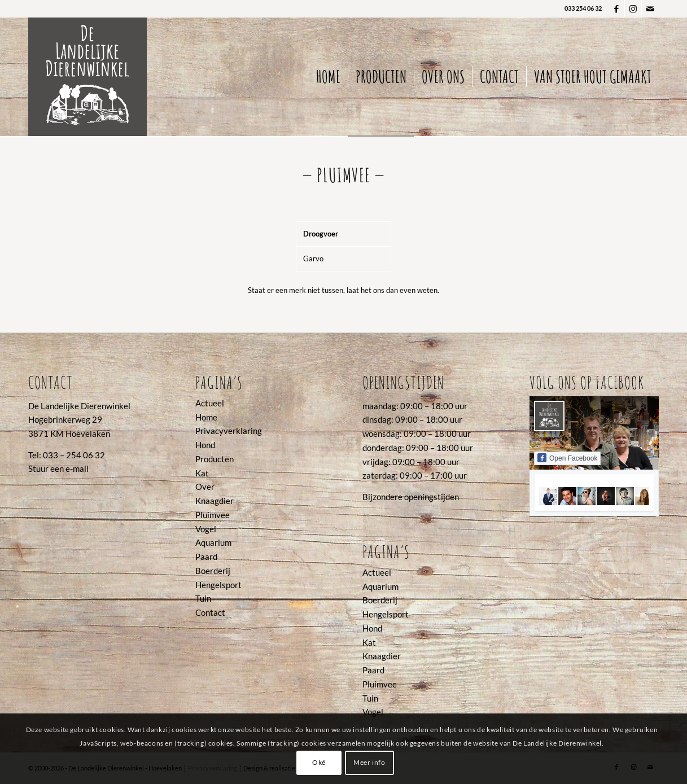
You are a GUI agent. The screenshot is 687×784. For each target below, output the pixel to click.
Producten (215, 459)
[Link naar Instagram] (633, 8)
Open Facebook (567, 458)
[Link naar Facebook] (616, 8)
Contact (210, 612)
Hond (205, 445)
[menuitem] (328, 77)
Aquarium (213, 542)
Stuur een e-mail (58, 468)
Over (205, 487)
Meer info (369, 762)
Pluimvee (213, 515)
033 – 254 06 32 (74, 455)
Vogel (206, 529)
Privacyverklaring (229, 431)
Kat (202, 473)
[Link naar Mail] (650, 8)
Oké (319, 762)
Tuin (203, 598)
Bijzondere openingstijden (411, 497)
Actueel (210, 403)
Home (206, 417)
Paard (206, 557)
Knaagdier (215, 501)
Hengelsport (218, 585)
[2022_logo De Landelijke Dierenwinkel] (87, 77)
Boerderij (213, 571)
